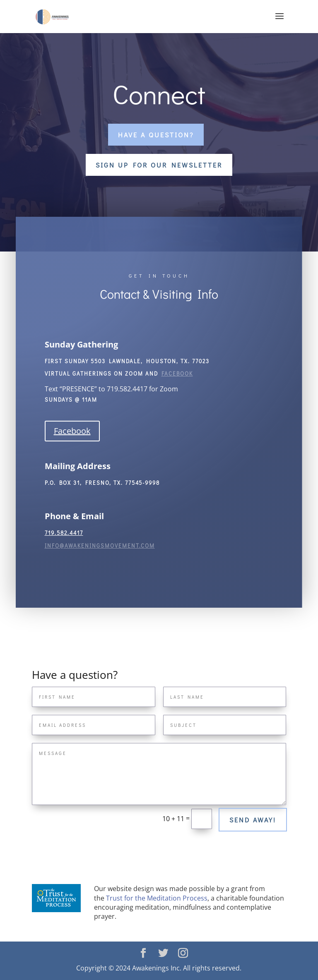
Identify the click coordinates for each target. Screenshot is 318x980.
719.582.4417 (64, 533)
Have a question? (156, 135)
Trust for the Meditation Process (157, 898)
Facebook (72, 431)
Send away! (253, 820)
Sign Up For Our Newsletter (159, 165)
